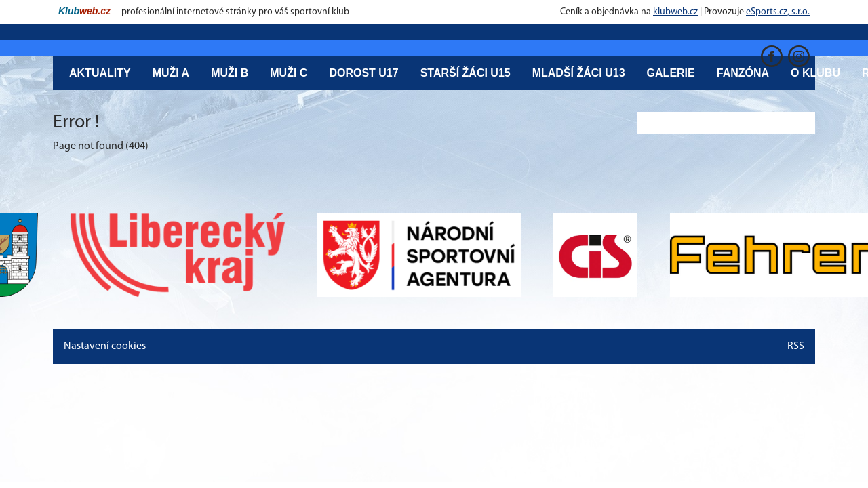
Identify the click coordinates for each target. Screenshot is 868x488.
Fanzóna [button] (743, 73)
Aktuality (100, 73)
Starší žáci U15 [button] (466, 73)
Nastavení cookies (105, 346)
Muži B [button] (230, 73)
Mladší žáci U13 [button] (579, 73)
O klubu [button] (815, 73)
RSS (796, 346)
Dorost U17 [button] (363, 73)
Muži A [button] (171, 73)
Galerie (671, 73)
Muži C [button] (289, 73)
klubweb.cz (675, 12)
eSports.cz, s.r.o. (778, 12)
